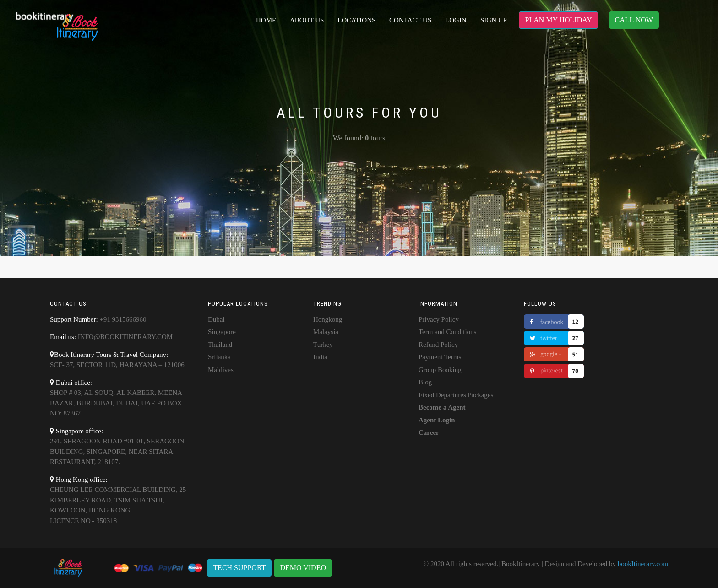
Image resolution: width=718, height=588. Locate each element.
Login (456, 20)
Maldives (221, 370)
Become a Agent (442, 407)
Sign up (494, 20)
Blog (425, 382)
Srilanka (219, 357)
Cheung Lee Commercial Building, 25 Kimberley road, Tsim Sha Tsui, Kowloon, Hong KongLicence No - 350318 (118, 505)
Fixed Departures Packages (456, 395)
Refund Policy (438, 345)
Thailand (220, 345)
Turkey (323, 345)
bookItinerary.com (643, 564)
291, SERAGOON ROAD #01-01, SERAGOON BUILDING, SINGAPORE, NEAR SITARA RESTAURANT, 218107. (117, 451)
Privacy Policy (439, 319)
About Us (307, 20)
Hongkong (328, 319)
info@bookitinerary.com (125, 337)
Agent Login (437, 420)
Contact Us (410, 20)
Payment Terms (440, 357)
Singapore (222, 332)
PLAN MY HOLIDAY (558, 20)
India (320, 357)
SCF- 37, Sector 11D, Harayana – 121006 (117, 365)
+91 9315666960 (123, 319)
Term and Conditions (447, 332)
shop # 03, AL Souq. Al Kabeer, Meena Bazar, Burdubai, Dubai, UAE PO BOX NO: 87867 (116, 403)
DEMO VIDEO (303, 568)
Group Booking (440, 370)
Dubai (216, 319)
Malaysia (326, 332)
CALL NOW (634, 20)
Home (266, 20)
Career (429, 432)
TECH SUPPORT (239, 568)
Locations (356, 20)
